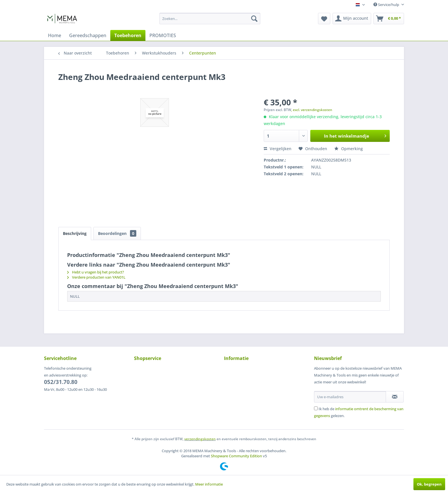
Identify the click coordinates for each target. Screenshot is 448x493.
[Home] (55, 35)
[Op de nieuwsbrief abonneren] (395, 397)
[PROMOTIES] (163, 35)
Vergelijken (278, 149)
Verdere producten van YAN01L (96, 277)
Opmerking (349, 149)
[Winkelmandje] (389, 19)
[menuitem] (210, 19)
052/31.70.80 (61, 382)
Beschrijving (75, 233)
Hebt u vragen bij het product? (96, 272)
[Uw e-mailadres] (350, 397)
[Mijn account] (352, 19)
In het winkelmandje (355, 135)
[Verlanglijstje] (324, 19)
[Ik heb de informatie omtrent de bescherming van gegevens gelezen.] (316, 408)
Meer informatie (209, 484)
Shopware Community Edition (236, 456)
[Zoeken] (254, 19)
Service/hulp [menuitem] (387, 5)
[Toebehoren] (128, 35)
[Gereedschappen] (88, 35)
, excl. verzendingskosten (312, 110)
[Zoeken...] (210, 19)
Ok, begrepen (429, 484)
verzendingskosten (200, 439)
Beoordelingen (117, 233)
